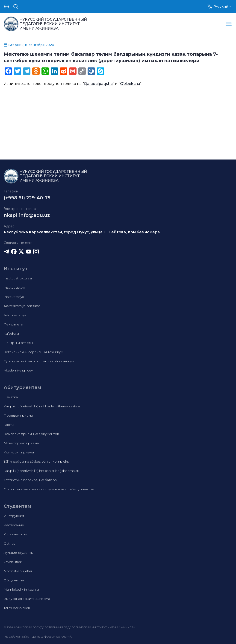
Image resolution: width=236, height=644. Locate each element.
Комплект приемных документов (31, 434)
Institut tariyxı (14, 297)
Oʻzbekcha (130, 84)
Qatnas (9, 543)
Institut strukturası (18, 278)
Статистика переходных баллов (30, 480)
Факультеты (13, 324)
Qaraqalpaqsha (98, 84)
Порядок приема (18, 415)
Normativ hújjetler (18, 571)
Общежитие (14, 580)
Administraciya (15, 315)
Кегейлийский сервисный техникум (33, 352)
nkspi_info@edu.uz (27, 215)
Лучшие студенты (19, 553)
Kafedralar (12, 334)
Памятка (11, 397)
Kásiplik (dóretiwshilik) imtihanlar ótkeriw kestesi (42, 406)
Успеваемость (15, 534)
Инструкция (14, 516)
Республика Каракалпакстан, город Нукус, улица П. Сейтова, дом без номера (82, 232)
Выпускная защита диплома (27, 599)
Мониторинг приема (21, 443)
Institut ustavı (14, 287)
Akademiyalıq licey (18, 370)
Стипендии (13, 562)
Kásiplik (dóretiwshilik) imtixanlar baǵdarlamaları (41, 471)
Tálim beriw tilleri (17, 608)
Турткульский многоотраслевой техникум (39, 361)
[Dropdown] (6, 6)
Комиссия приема (19, 452)
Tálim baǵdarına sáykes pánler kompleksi (37, 461)
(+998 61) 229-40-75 (27, 198)
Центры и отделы (18, 343)
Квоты (9, 425)
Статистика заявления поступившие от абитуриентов (49, 489)
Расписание (14, 525)
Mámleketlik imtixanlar (22, 589)
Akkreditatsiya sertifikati (22, 306)
